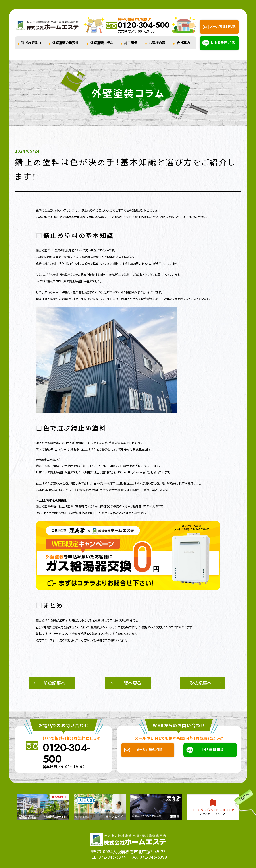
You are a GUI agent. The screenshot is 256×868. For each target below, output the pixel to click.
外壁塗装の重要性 (65, 43)
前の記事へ (54, 683)
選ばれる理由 (31, 43)
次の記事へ (201, 683)
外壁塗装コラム (102, 43)
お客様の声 (157, 43)
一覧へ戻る (130, 683)
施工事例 (131, 43)
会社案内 (183, 43)
